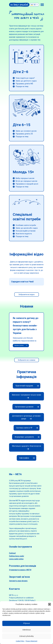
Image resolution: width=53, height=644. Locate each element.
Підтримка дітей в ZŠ (24, 134)
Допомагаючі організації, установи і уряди (26, 417)
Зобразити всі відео (27, 294)
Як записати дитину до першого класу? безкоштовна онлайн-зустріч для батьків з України (26, 326)
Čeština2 (12, 553)
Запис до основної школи (26, 131)
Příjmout (26, 623)
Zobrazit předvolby (26, 636)
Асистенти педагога (24, 234)
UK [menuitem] (35, 5)
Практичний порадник (27, 386)
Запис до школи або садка (27, 228)
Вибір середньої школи (25, 178)
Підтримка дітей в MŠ (24, 84)
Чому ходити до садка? (25, 78)
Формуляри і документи (27, 437)
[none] (34, 5)
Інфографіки (26, 458)
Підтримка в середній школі (27, 184)
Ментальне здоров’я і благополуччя (27, 448)
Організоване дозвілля (26, 407)
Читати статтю (21, 346)
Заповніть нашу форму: (18, 581)
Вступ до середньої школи (26, 181)
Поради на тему (22, 86)
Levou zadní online (16, 559)
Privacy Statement (31, 641)
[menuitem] (34, 5)
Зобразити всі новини (26, 360)
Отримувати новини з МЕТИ (20, 570)
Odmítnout (26, 630)
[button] (50, 604)
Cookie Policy (20, 641)
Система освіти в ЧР (27, 428)
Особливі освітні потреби (26, 225)
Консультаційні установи (26, 231)
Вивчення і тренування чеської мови (26, 396)
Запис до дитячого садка (26, 81)
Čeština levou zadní (17, 556)
